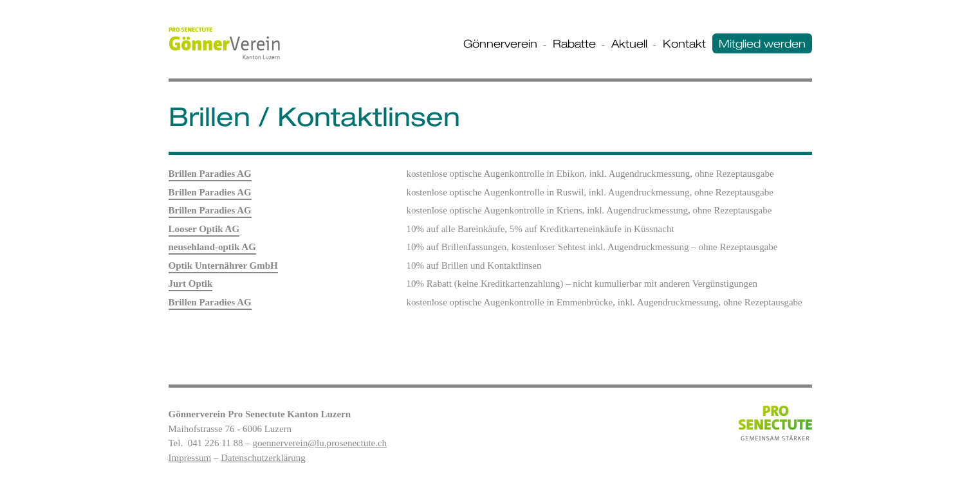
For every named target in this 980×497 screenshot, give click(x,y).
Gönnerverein (500, 43)
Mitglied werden (762, 43)
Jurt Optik (191, 284)
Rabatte (574, 43)
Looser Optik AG (204, 229)
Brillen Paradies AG (210, 174)
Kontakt (684, 43)
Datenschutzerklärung (263, 458)
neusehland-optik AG (212, 247)
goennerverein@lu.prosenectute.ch (319, 443)
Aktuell (629, 43)
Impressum (190, 458)
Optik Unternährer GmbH (223, 266)
